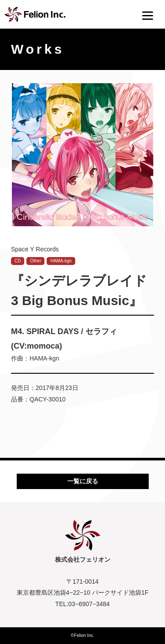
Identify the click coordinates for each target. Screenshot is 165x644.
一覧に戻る (83, 481)
